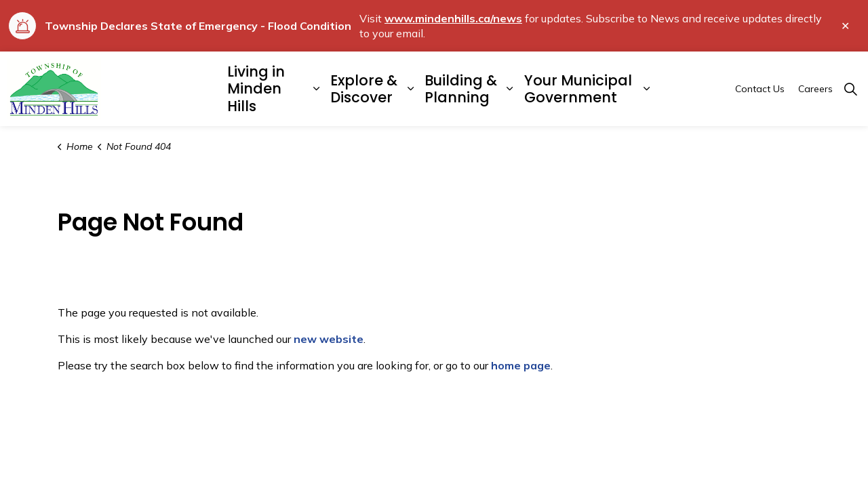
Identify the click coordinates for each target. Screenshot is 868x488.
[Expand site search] (850, 89)
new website (329, 339)
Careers (815, 89)
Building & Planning (461, 89)
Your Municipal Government (578, 89)
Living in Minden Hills (256, 88)
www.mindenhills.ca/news (453, 18)
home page (521, 365)
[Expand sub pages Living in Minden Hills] (316, 89)
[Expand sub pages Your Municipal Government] (647, 89)
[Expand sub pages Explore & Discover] (410, 89)
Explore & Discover (364, 89)
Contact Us (760, 89)
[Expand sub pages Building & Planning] (510, 89)
